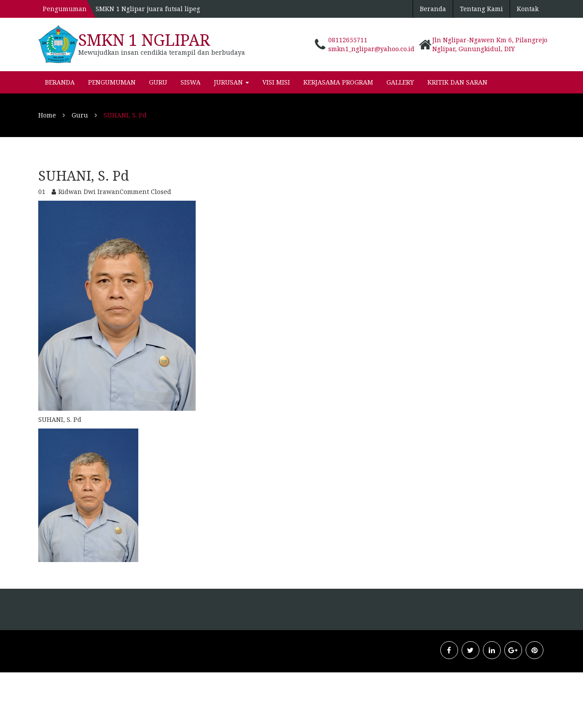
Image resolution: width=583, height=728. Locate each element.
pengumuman (112, 82)
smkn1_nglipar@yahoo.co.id (371, 49)
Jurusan (231, 82)
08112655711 (348, 40)
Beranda (433, 9)
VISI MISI (276, 82)
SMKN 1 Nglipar (144, 40)
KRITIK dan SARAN (457, 82)
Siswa (191, 82)
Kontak (528, 9)
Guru (158, 82)
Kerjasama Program (338, 82)
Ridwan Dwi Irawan (89, 192)
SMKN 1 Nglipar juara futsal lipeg (148, 9)
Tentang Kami (481, 9)
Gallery (400, 82)
